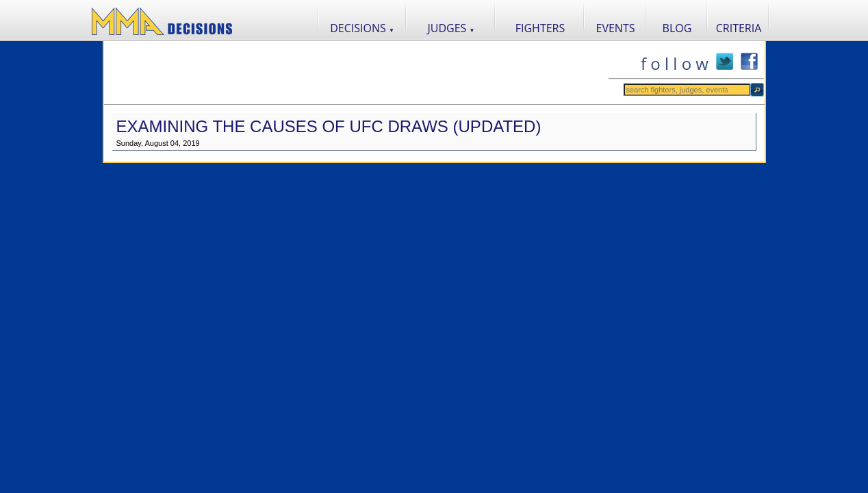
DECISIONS (362, 28)
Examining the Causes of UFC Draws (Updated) (329, 126)
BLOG (677, 28)
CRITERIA (739, 28)
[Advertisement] (356, 73)
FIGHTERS (540, 28)
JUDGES (451, 28)
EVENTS (616, 28)
